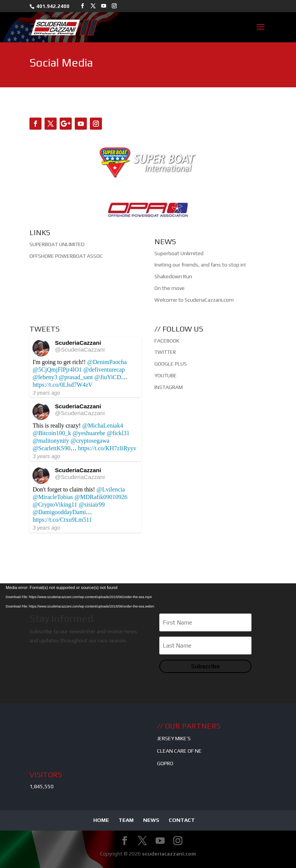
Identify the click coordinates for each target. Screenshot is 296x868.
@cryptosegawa (90, 441)
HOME (101, 820)
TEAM (126, 820)
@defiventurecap (104, 370)
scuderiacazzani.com (169, 854)
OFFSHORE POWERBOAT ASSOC (66, 256)
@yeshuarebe (89, 433)
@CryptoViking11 (55, 505)
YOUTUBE (166, 375)
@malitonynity (51, 441)
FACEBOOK (167, 341)
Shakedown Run (173, 276)
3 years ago (46, 393)
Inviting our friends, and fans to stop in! (200, 265)
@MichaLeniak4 (103, 425)
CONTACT (182, 820)
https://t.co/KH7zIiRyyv (107, 448)
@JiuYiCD (108, 377)
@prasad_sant (76, 377)
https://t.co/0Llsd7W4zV (62, 385)
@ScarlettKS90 (51, 448)
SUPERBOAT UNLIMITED (57, 244)
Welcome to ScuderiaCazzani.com (194, 300)
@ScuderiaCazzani (80, 350)
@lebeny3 (45, 377)
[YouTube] (104, 6)
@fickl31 (118, 433)
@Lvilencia (111, 489)
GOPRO (165, 763)
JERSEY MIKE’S (174, 738)
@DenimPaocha (107, 362)
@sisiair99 (92, 505)
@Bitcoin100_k (52, 433)
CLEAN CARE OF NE (179, 751)
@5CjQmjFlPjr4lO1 (57, 370)
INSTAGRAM (169, 387)
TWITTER (165, 352)
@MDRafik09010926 (101, 497)
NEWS (151, 820)
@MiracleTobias (53, 497)
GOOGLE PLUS (171, 364)
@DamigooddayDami (59, 512)
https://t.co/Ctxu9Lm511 (62, 520)
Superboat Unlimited (179, 253)
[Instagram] (114, 6)
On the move (170, 288)
